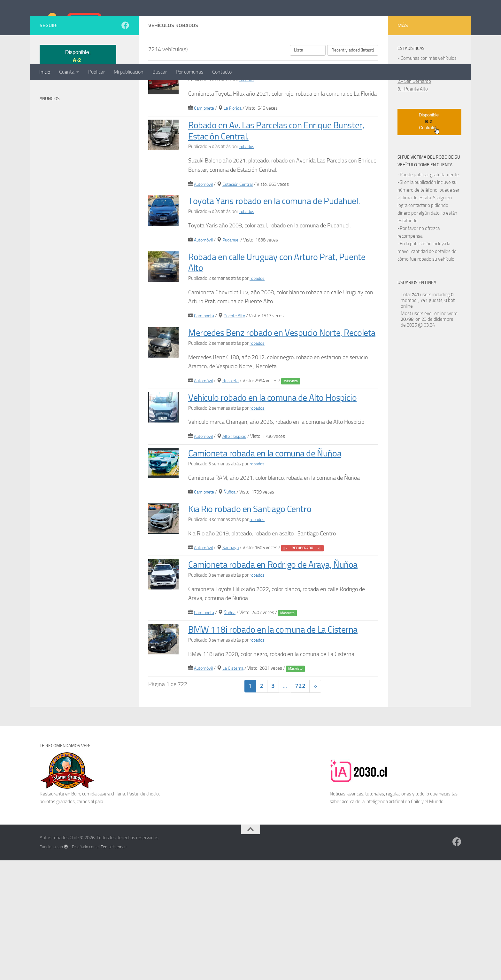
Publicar (96, 72)
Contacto (222, 72)
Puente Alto (237, 391)
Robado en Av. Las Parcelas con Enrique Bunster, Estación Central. (270, 194)
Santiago (233, 645)
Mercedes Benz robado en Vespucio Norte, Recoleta (276, 413)
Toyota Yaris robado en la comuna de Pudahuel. (264, 270)
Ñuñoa (231, 589)
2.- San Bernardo (414, 145)
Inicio (45, 72)
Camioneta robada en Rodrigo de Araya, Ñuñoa (270, 667)
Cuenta (67, 72)
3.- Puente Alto (413, 153)
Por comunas (189, 72)
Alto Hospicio (237, 533)
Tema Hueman (114, 967)
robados (247, 144)
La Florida (234, 172)
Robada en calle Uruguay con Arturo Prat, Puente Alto (273, 337)
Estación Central (240, 248)
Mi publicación (129, 72)
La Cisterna (235, 787)
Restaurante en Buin (60, 914)
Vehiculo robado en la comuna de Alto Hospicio (266, 489)
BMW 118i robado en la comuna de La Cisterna (267, 743)
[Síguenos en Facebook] (125, 89)
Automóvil (204, 248)
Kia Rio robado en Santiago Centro (258, 606)
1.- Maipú (407, 138)
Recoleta (233, 467)
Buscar (160, 72)
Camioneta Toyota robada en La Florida (269, 133)
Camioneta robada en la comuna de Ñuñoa (276, 550)
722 (300, 806)
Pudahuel (233, 315)
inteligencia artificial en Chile (393, 921)
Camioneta (205, 172)
